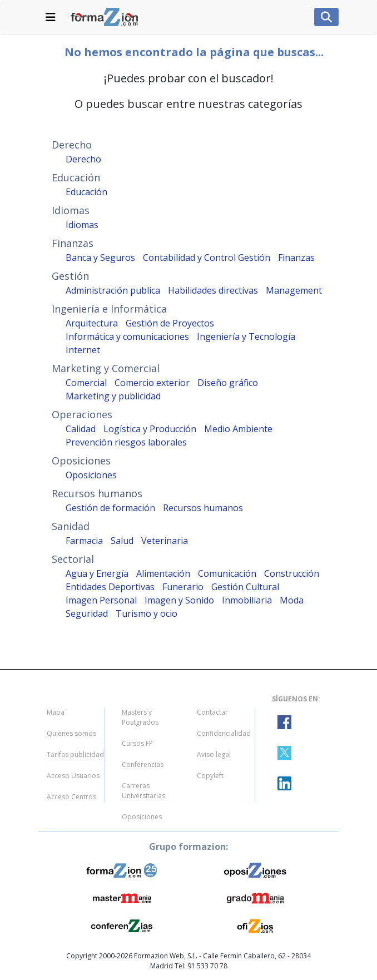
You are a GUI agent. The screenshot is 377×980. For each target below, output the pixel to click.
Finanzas (296, 258)
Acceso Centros (71, 797)
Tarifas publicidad (75, 754)
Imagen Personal (101, 600)
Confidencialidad (224, 733)
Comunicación (227, 573)
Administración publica (113, 290)
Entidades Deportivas (110, 587)
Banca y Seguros (100, 258)
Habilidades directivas (213, 290)
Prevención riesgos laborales (126, 442)
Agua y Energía (97, 573)
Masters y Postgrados (140, 717)
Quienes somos (71, 733)
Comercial (86, 383)
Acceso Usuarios (73, 776)
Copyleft (210, 776)
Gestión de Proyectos (170, 323)
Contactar (212, 712)
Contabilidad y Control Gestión (207, 258)
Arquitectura (92, 323)
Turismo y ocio (147, 613)
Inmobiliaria (247, 600)
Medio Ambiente (238, 429)
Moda (292, 600)
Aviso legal (214, 754)
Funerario (183, 587)
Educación (86, 192)
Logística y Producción (150, 429)
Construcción (292, 573)
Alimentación (163, 573)
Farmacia (84, 541)
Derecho (83, 159)
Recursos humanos (203, 508)
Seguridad (87, 613)
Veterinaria (165, 541)
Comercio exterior (152, 383)
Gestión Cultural (245, 587)
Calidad (81, 429)
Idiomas (82, 225)
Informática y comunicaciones (127, 336)
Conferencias (143, 764)
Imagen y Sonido (179, 600)
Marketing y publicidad (113, 396)
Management (294, 290)
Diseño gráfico (228, 383)
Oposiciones (91, 475)
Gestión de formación (110, 508)
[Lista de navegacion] (51, 17)
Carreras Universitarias (143, 791)
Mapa (56, 712)
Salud (122, 541)
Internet (83, 350)
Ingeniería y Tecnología (246, 336)
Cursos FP (137, 743)
